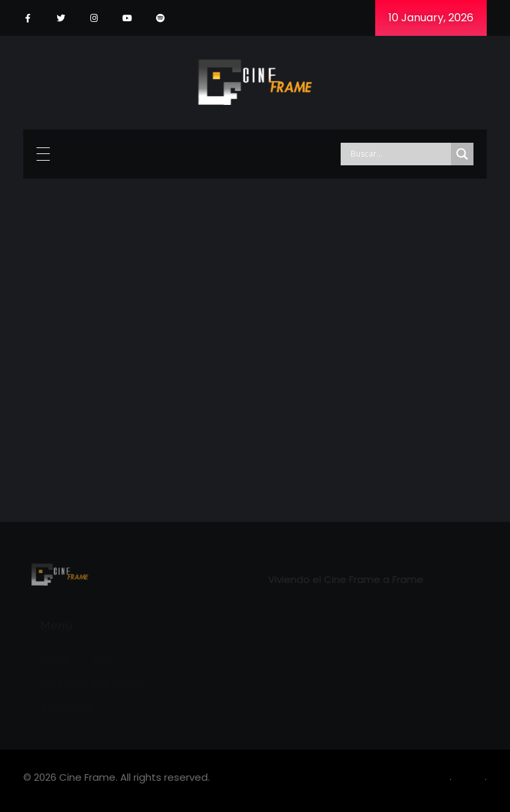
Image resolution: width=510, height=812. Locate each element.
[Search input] (399, 154)
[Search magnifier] (462, 154)
